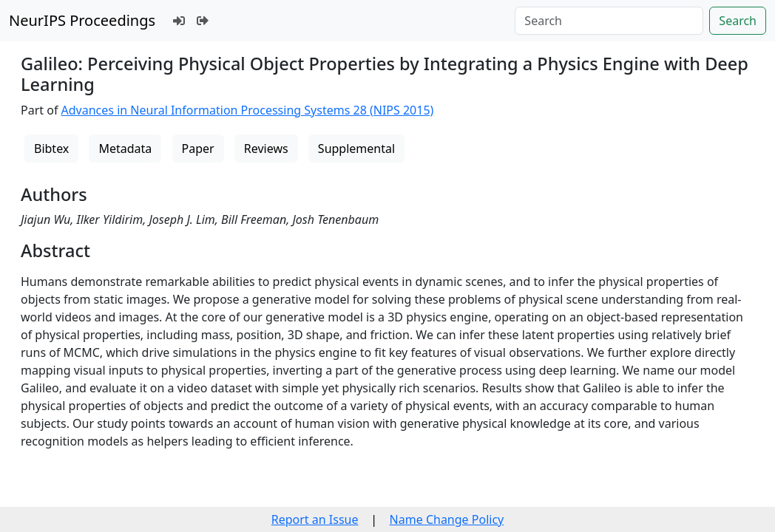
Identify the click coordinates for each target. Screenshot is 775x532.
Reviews (266, 149)
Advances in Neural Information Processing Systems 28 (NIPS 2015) (248, 110)
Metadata (125, 149)
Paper (198, 149)
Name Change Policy (447, 519)
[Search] (609, 21)
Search (738, 21)
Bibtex (51, 149)
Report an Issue (315, 519)
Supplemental (356, 149)
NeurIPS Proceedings (82, 20)
